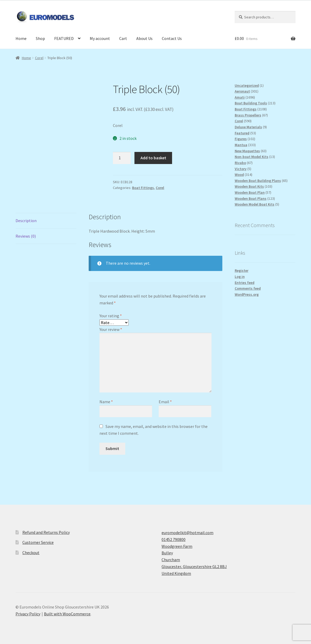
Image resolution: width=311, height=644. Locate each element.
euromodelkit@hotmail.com (187, 533)
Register (242, 270)
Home (21, 38)
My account (100, 38)
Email (165, 402)
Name (106, 402)
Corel (39, 58)
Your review (111, 329)
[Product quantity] (122, 158)
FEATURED (64, 38)
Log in (240, 277)
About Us (144, 38)
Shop (40, 38)
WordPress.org (247, 294)
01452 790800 (174, 539)
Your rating (111, 316)
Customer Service (38, 542)
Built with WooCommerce (67, 614)
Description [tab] (26, 221)
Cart (123, 38)
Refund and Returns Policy (46, 532)
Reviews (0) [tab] (26, 236)
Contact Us (172, 38)
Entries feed (245, 283)
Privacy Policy (28, 614)
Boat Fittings (143, 188)
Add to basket (153, 158)
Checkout (31, 553)
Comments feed (248, 288)
